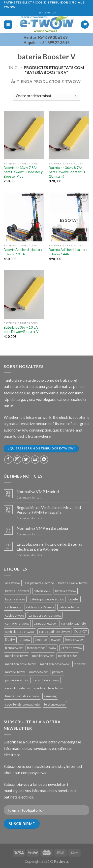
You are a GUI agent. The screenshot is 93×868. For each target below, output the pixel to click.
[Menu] (8, 25)
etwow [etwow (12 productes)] (56, 640)
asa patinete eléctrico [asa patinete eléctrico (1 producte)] (39, 583)
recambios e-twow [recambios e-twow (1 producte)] (46, 680)
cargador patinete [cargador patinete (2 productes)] (73, 623)
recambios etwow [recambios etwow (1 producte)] (17, 688)
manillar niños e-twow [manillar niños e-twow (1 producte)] (20, 664)
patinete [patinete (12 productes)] (58, 672)
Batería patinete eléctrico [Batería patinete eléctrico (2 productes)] (47, 599)
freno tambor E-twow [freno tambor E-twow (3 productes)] (42, 648)
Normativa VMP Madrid (38, 491)
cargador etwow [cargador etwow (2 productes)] (45, 623)
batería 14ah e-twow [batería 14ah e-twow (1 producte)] (73, 583)
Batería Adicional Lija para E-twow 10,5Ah (23, 252)
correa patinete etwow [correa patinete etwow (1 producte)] (54, 632)
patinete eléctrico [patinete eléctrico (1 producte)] (17, 680)
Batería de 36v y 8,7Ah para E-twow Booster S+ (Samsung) (67, 172)
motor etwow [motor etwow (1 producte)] (38, 672)
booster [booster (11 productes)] (74, 599)
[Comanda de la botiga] (46, 96)
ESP (41, 13)
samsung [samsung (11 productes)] (50, 696)
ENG (47, 13)
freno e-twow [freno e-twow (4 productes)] (74, 640)
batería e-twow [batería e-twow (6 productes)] (66, 591)
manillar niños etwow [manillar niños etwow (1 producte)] (55, 664)
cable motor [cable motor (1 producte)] (13, 607)
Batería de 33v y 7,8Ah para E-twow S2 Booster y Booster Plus (23, 172)
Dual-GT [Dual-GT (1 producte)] (81, 632)
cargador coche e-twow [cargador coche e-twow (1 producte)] (45, 615)
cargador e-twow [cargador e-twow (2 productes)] (17, 623)
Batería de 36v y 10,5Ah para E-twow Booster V (22, 330)
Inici (14, 67)
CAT (54, 13)
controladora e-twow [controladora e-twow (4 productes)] (20, 632)
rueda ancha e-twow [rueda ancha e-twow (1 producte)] (48, 688)
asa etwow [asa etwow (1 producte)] (13, 583)
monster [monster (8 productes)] (80, 664)
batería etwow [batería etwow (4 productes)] (15, 599)
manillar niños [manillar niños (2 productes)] (68, 656)
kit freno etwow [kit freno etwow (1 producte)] (71, 648)
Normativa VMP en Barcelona (42, 528)
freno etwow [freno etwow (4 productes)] (14, 648)
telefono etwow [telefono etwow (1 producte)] (55, 704)
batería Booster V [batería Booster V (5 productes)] (17, 591)
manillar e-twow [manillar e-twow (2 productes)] (16, 656)
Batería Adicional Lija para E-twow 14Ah (68, 252)
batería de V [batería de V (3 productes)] (42, 591)
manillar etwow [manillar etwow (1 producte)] (43, 656)
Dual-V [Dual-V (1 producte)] (10, 640)
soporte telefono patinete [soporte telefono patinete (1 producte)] (22, 704)
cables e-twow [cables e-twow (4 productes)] (69, 607)
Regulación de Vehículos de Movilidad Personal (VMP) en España (49, 510)
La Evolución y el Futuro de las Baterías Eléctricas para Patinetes (49, 546)
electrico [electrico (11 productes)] (41, 640)
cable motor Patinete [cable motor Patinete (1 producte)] (40, 607)
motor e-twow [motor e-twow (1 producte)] (15, 672)
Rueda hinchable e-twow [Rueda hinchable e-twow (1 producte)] (22, 696)
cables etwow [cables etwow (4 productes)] (15, 615)
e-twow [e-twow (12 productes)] (25, 640)
